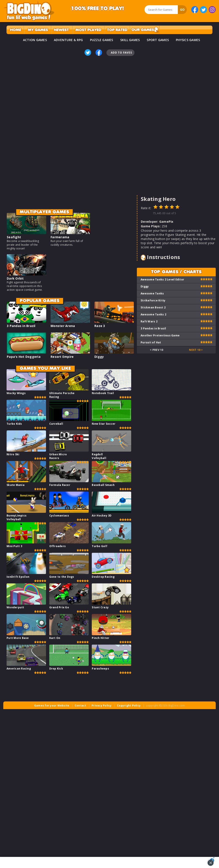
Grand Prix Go (59, 607)
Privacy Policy (102, 705)
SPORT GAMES (158, 40)
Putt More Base (18, 638)
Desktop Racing (103, 577)
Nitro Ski (13, 454)
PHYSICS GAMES (188, 40)
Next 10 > (196, 350)
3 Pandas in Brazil (21, 326)
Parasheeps (100, 669)
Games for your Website (52, 705)
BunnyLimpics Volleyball (17, 517)
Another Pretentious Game (160, 335)
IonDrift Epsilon (18, 577)
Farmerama (60, 237)
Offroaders (58, 546)
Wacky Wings (16, 393)
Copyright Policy (129, 705)
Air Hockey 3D (102, 516)
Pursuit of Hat (151, 342)
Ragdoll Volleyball (99, 456)
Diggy (99, 357)
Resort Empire (62, 357)
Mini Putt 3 (14, 546)
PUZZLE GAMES (102, 40)
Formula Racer (60, 485)
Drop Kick (56, 669)
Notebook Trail (103, 393)
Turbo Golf (100, 546)
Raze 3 (100, 326)
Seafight (14, 237)
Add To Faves (121, 53)
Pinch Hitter (101, 638)
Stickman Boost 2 (153, 307)
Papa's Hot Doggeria (24, 357)
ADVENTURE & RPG (68, 40)
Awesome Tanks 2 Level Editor (162, 279)
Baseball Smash (103, 485)
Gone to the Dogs (62, 577)
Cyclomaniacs (59, 516)
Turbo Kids (14, 424)
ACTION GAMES (35, 40)
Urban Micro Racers (58, 456)
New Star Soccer (104, 424)
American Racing (19, 669)
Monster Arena (63, 326)
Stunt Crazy (100, 607)
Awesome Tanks (152, 293)
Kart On (55, 638)
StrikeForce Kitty (153, 300)
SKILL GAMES (130, 40)
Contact (80, 705)
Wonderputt (15, 607)
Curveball (56, 424)
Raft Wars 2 (149, 321)
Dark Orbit (15, 278)
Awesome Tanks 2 (153, 314)
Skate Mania (16, 485)
